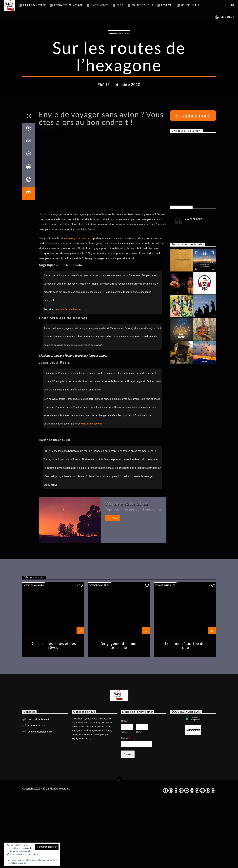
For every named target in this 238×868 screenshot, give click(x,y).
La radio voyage (34, 5)
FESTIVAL (167, 5)
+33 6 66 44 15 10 (37, 792)
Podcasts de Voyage (68, 5)
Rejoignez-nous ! (82, 806)
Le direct (225, 17)
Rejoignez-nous (181, 274)
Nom (125, 788)
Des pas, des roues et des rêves (53, 712)
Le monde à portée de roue (185, 712)
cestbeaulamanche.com (68, 376)
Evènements (100, 5)
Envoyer (128, 821)
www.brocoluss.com (92, 490)
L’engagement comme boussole (119, 712)
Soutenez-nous (142, 5)
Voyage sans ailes (119, 67)
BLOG (120, 5)
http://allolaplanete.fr (39, 786)
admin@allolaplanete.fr (40, 798)
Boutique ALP (190, 5)
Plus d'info (112, 585)
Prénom (125, 799)
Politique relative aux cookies (41, 863)
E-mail (126, 805)
